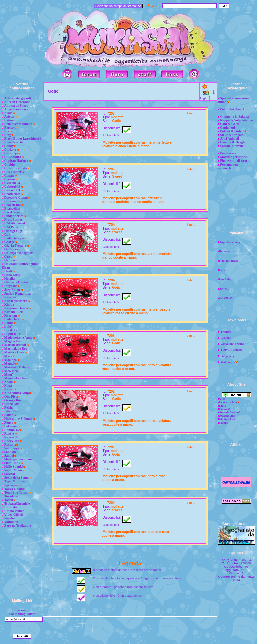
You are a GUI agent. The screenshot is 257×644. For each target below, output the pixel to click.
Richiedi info (111, 135)
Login (204, 98)
